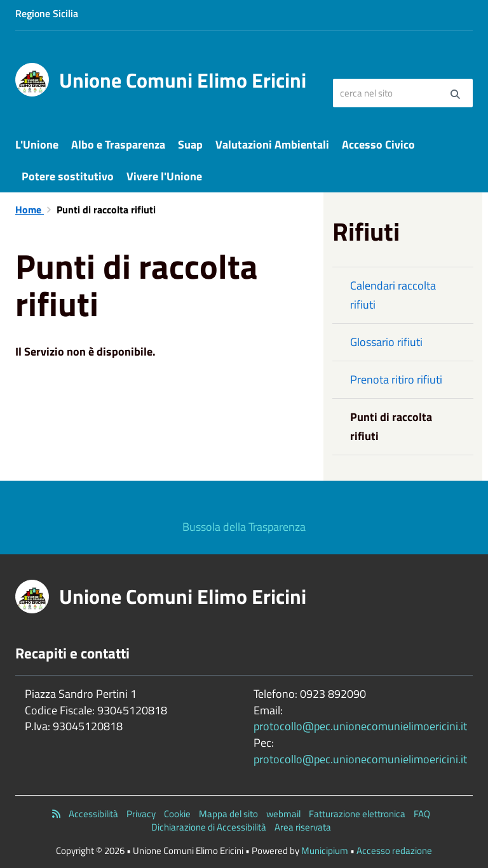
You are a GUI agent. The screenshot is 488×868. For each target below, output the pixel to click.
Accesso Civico (378, 144)
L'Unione (37, 144)
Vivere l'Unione (164, 176)
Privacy (141, 814)
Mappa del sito (228, 814)
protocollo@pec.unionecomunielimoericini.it (360, 726)
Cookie (177, 814)
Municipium (325, 851)
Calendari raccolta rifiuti (393, 295)
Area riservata (303, 827)
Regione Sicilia (47, 13)
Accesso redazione (394, 851)
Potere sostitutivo (68, 176)
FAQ (422, 814)
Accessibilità (93, 814)
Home (30, 210)
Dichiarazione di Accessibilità (209, 827)
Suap (190, 144)
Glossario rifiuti (386, 342)
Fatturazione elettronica (357, 814)
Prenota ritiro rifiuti (396, 379)
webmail (283, 814)
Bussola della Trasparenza (244, 527)
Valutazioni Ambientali (272, 144)
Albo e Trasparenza (118, 144)
